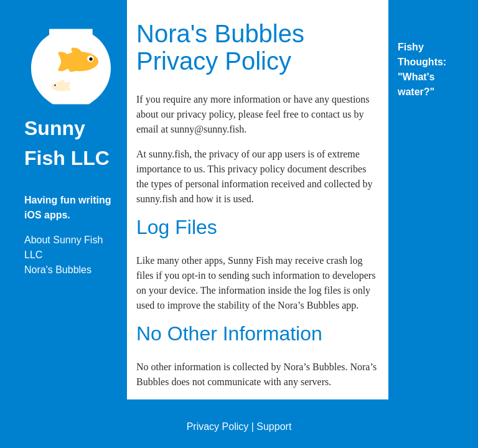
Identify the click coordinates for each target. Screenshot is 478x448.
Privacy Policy (218, 427)
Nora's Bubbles (58, 270)
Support (274, 427)
